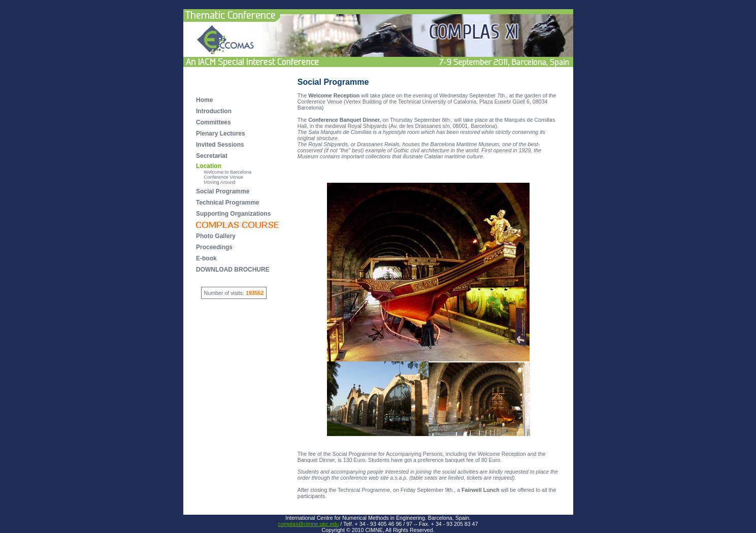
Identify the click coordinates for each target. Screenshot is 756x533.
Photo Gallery (216, 236)
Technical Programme (228, 203)
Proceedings (214, 247)
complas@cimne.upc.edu (309, 524)
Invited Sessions (220, 145)
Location (209, 166)
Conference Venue (220, 177)
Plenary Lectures (221, 134)
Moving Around (216, 182)
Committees (213, 122)
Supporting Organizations (233, 214)
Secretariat (212, 156)
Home (204, 100)
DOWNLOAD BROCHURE (233, 270)
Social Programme (223, 191)
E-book (206, 258)
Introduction (214, 111)
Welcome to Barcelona (224, 172)
